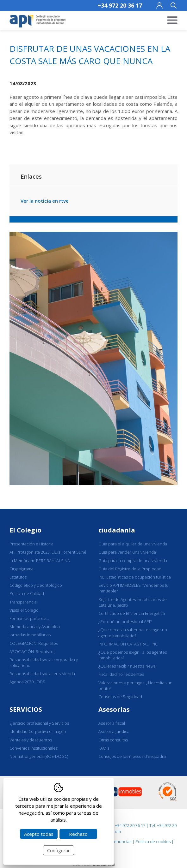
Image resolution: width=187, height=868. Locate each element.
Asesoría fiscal (112, 723)
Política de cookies (153, 841)
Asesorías (114, 709)
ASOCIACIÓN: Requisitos (32, 651)
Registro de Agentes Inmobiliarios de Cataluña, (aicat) (133, 602)
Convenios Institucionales (34, 748)
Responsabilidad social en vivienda (42, 674)
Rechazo (78, 834)
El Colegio (25, 530)
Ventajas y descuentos (31, 740)
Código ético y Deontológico (36, 585)
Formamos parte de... (29, 618)
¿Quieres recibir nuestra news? (128, 666)
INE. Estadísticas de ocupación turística (135, 577)
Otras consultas (113, 740)
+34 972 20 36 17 (120, 5)
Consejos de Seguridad (120, 697)
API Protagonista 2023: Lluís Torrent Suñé (48, 552)
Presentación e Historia (31, 544)
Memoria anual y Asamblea (35, 627)
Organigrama (22, 569)
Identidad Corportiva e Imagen (38, 731)
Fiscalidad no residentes (121, 674)
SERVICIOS (26, 709)
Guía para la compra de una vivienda (133, 561)
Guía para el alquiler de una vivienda (133, 544)
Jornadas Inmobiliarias (30, 635)
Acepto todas (39, 834)
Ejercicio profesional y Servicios (39, 723)
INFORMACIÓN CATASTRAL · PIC (128, 644)
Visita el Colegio (24, 610)
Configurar (59, 850)
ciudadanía (117, 530)
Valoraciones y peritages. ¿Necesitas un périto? (135, 686)
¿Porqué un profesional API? (125, 621)
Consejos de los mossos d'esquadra (132, 756)
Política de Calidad (27, 593)
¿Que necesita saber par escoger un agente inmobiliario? (133, 633)
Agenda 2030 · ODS (27, 682)
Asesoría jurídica (114, 731)
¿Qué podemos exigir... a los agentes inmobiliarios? (133, 655)
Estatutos (18, 577)
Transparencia (23, 602)
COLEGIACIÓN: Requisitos (34, 643)
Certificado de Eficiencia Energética (132, 613)
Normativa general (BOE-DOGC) (39, 756)
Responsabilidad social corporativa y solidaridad (44, 663)
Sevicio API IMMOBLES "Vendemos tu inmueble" (134, 588)
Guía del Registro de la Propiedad (130, 569)
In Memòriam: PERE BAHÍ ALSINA (40, 561)
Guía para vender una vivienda (127, 552)
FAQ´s (104, 748)
